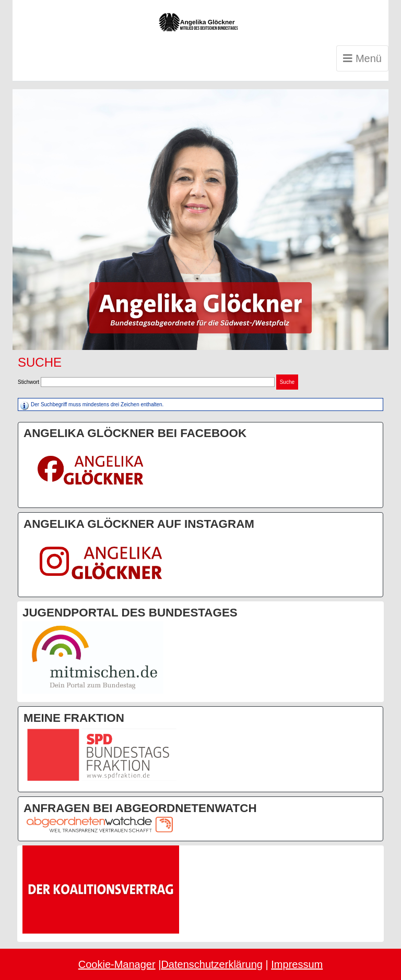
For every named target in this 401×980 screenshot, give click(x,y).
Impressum (297, 964)
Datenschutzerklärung (212, 964)
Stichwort (28, 382)
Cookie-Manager (117, 964)
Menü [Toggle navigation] (362, 58)
